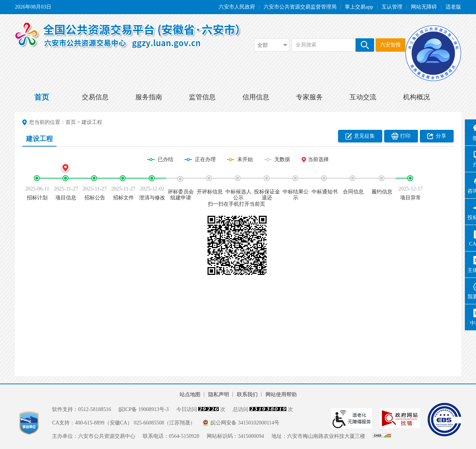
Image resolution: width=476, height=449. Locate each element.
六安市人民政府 (237, 7)
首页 (42, 97)
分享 (441, 136)
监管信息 (202, 97)
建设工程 (92, 122)
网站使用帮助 (281, 395)
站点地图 (190, 395)
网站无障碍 (424, 7)
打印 (405, 136)
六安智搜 (390, 45)
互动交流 (363, 97)
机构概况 (416, 97)
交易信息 (95, 97)
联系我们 (247, 395)
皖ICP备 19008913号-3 (144, 409)
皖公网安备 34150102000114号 (245, 423)
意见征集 (364, 136)
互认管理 (392, 7)
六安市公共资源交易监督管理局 (300, 7)
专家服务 (309, 97)
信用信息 (256, 97)
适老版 (453, 7)
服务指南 (149, 97)
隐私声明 (219, 395)
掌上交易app (359, 7)
